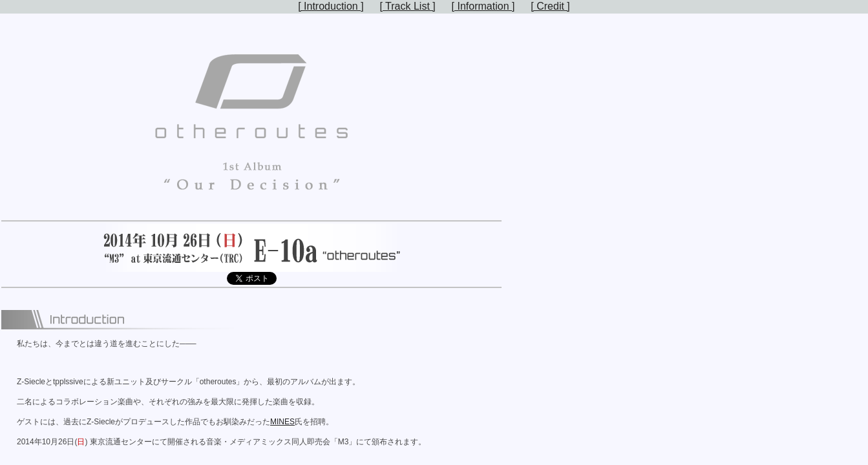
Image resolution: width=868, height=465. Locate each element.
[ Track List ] (407, 6)
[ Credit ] (550, 6)
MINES (282, 422)
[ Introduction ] (331, 6)
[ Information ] (483, 6)
